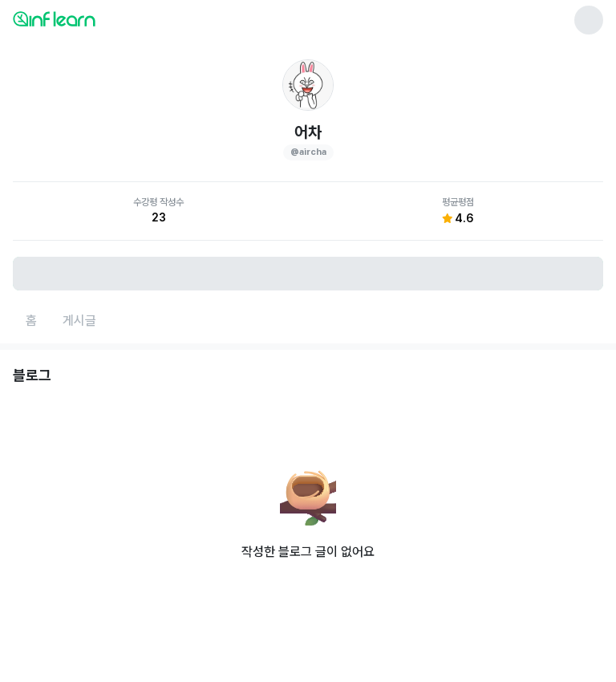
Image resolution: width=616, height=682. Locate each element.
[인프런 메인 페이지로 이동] (93, 18)
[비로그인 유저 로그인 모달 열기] (308, 274)
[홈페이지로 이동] (31, 321)
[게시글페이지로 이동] (79, 321)
